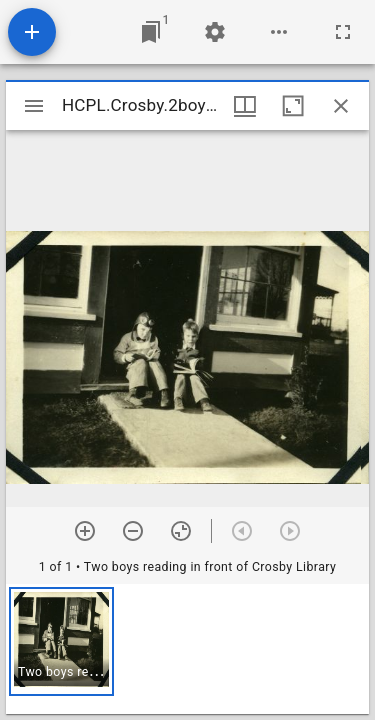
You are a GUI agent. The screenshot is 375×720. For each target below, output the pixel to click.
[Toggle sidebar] (34, 106)
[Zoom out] (133, 531)
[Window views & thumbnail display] (245, 106)
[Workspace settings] (215, 32)
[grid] (187, 649)
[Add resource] (32, 32)
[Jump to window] (151, 32)
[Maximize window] (293, 106)
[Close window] (341, 106)
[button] (61, 641)
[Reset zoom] (181, 531)
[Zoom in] (85, 531)
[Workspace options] (279, 32)
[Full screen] (343, 32)
